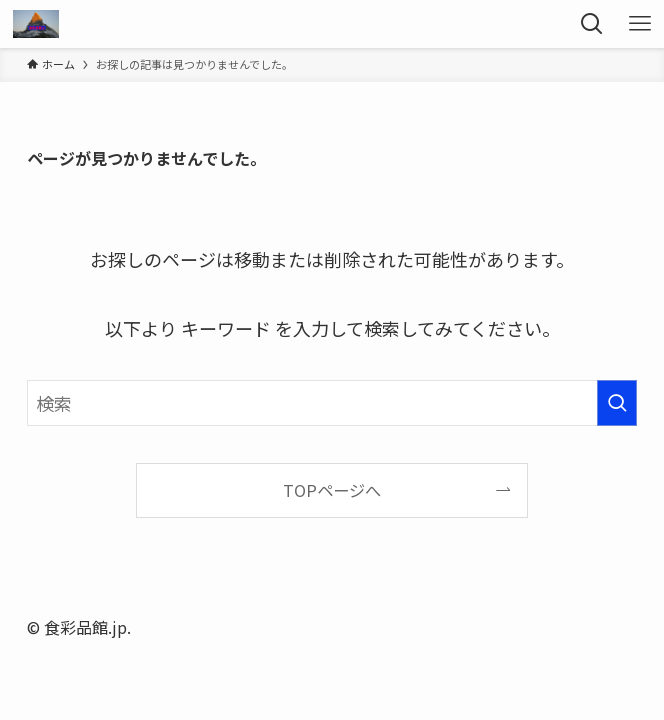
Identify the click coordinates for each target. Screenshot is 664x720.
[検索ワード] (332, 403)
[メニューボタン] (640, 24)
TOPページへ (332, 490)
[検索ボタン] (592, 24)
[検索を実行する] (617, 403)
